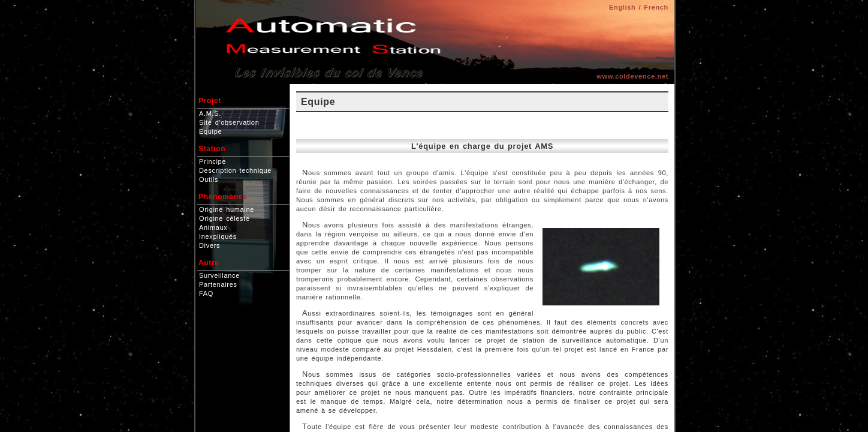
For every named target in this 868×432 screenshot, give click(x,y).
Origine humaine (227, 209)
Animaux (213, 227)
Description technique (235, 170)
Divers (210, 245)
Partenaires (218, 284)
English (622, 7)
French (656, 7)
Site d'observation (229, 122)
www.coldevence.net (632, 76)
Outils (209, 179)
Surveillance (219, 275)
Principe (213, 161)
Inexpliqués (218, 236)
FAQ (206, 293)
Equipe (210, 131)
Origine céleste (224, 218)
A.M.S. (210, 113)
